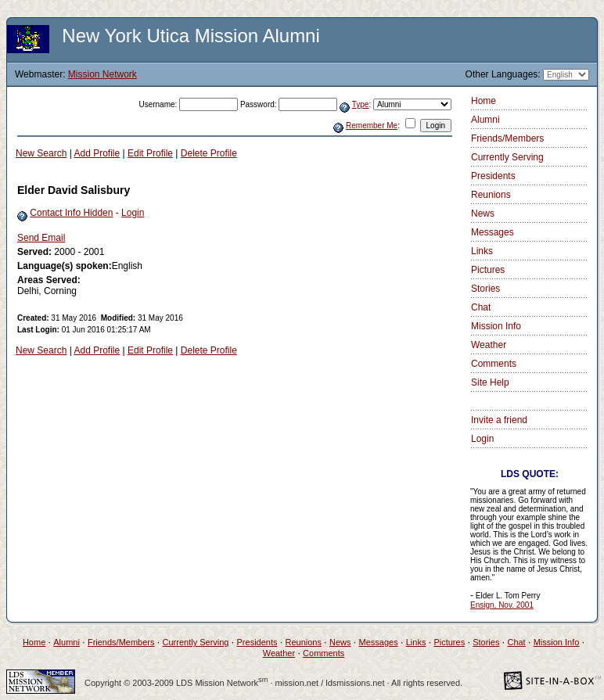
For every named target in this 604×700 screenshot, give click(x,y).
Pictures (488, 270)
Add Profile (97, 153)
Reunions (491, 195)
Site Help (490, 382)
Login (133, 213)
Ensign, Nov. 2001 (502, 605)
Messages (493, 232)
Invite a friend (499, 420)
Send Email (41, 238)
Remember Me (372, 126)
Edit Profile (150, 153)
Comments (494, 364)
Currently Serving (507, 157)
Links (482, 251)
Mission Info (496, 326)
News (483, 214)
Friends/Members (507, 138)
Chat (481, 307)
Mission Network (102, 74)
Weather (489, 345)
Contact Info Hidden (71, 213)
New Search (41, 153)
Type (361, 104)
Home (484, 101)
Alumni (485, 120)
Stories (485, 289)
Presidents (493, 176)
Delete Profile (209, 153)
